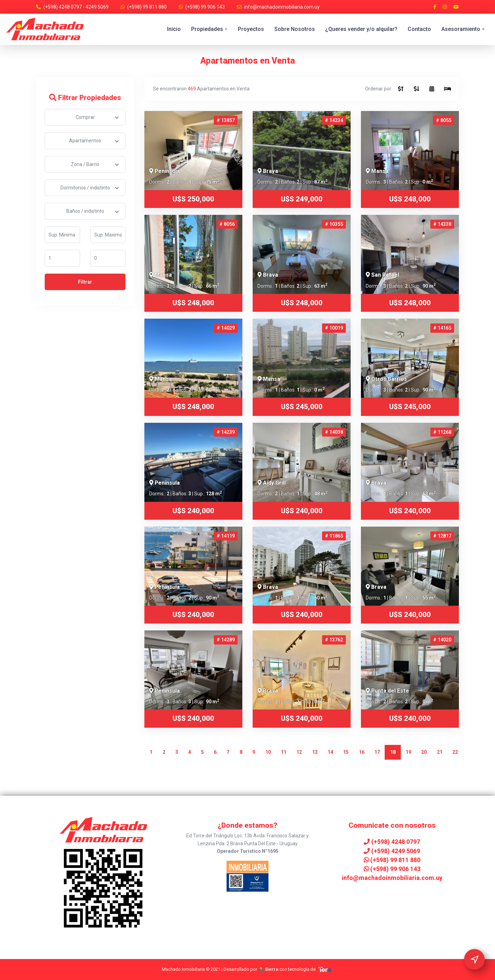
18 (393, 752)
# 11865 (334, 536)
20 (424, 752)
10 (268, 752)
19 (408, 752)
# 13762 (334, 640)
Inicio (174, 29)
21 (440, 752)
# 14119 (226, 536)
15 (346, 752)
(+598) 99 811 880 (147, 7)
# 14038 (334, 432)
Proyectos (251, 29)
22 (455, 752)
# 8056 (227, 224)
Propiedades (209, 29)
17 (377, 752)
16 (362, 752)
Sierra (269, 969)
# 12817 (442, 536)
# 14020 (442, 640)
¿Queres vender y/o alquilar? (361, 29)
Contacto (419, 29)
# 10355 (334, 224)
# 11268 (442, 432)
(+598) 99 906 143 (205, 7)
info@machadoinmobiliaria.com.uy (282, 7)
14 (330, 752)
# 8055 (444, 120)
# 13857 (226, 120)
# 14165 (442, 328)
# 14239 (226, 432)
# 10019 (334, 328)
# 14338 (442, 224)
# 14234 (334, 120)
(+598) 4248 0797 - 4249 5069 (76, 7)
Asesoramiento (463, 29)
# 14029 (226, 328)
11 (284, 752)
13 (315, 752)
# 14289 (226, 640)
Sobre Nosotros (295, 29)
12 (299, 752)
